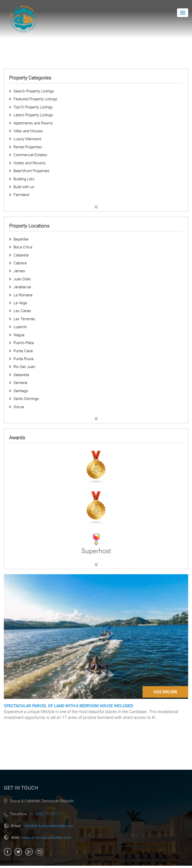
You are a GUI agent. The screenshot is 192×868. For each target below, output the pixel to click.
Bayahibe (21, 239)
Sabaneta (21, 375)
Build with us (24, 187)
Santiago (21, 391)
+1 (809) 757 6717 (45, 814)
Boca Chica (23, 247)
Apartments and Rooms (33, 123)
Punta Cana (23, 351)
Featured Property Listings (35, 99)
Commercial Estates (30, 155)
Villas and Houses (28, 131)
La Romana (23, 295)
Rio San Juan (24, 366)
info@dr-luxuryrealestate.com (49, 826)
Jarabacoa (22, 287)
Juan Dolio (22, 279)
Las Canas (22, 311)
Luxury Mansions (28, 139)
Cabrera (20, 263)
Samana (20, 382)
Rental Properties (28, 147)
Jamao (19, 271)
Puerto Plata (24, 343)
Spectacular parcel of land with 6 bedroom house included (68, 706)
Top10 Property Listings (33, 107)
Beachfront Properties (32, 171)
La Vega (20, 303)
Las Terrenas (24, 319)
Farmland (21, 195)
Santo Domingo (26, 398)
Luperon (20, 327)
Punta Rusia (23, 359)
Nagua (19, 335)
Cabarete (21, 255)
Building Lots (24, 179)
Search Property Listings (34, 91)
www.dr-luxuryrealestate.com (47, 837)
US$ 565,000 (165, 692)
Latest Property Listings (33, 115)
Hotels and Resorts (30, 163)
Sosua (19, 407)
